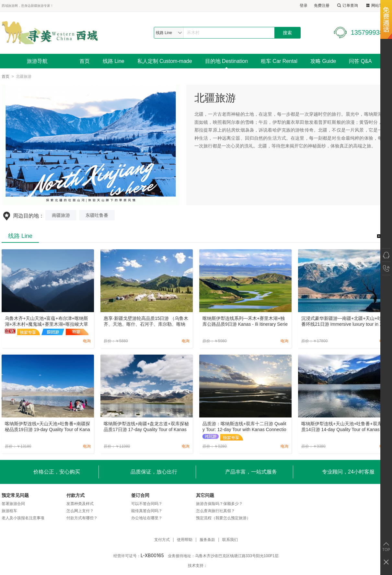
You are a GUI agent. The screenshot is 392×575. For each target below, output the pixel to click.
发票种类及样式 (80, 504)
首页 (85, 61)
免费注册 (322, 6)
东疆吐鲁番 (97, 215)
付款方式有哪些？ (82, 518)
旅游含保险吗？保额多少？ (219, 504)
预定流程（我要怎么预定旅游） (223, 518)
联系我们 (230, 540)
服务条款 (207, 540)
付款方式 (75, 495)
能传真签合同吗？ (147, 511)
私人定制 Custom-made (165, 61)
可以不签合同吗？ (147, 504)
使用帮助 (185, 540)
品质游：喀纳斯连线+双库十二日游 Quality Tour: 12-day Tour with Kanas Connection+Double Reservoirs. (244, 427)
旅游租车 (9, 511)
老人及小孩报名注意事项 (23, 518)
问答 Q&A (360, 61)
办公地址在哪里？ (147, 518)
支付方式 (162, 540)
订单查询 (347, 6)
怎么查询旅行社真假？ (215, 511)
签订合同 (140, 495)
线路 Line (114, 61)
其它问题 (205, 495)
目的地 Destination (227, 61)
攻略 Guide (323, 61)
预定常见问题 (15, 495)
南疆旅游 (61, 215)
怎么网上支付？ (80, 511)
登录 (304, 6)
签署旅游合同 (13, 504)
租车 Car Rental (279, 61)
